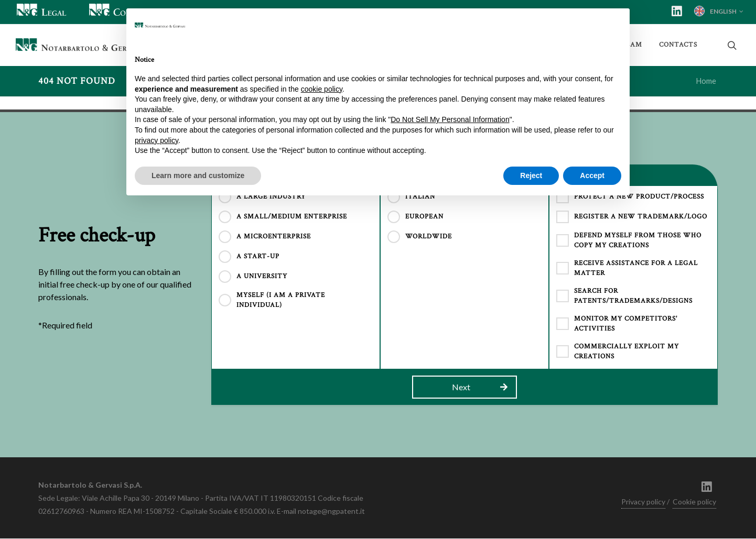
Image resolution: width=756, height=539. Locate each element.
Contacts (678, 45)
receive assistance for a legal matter (636, 269)
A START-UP (258, 257)
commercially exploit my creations (627, 352)
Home (706, 81)
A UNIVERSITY (262, 277)
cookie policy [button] (322, 89)
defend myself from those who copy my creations (638, 241)
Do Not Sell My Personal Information (450, 119)
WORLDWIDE (429, 237)
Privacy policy (643, 502)
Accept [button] (592, 175)
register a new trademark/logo (641, 217)
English (719, 11)
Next (480, 388)
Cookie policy (694, 502)
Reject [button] (531, 175)
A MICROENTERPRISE (274, 237)
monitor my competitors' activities (626, 324)
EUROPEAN (424, 217)
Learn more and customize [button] (198, 175)
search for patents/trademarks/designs (633, 297)
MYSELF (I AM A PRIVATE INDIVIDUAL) (281, 301)
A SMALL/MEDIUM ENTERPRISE (292, 217)
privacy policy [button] (156, 140)
